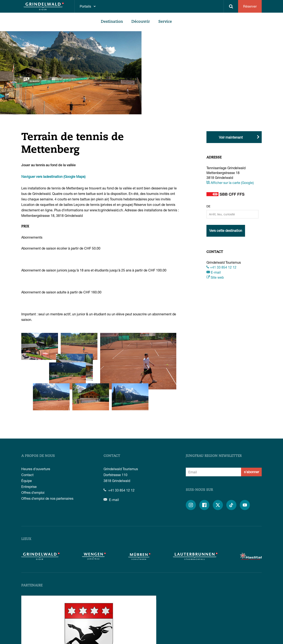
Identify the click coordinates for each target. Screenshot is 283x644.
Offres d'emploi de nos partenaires (47, 469)
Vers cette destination (226, 230)
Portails (85, 6)
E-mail (214, 272)
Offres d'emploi (33, 463)
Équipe (27, 451)
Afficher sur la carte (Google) (230, 183)
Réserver (250, 6)
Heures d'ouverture (36, 439)
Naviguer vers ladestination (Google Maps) (53, 176)
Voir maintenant (231, 137)
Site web (215, 277)
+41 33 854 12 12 (221, 267)
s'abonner (251, 442)
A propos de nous (38, 427)
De (208, 206)
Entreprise (29, 457)
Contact (27, 445)
